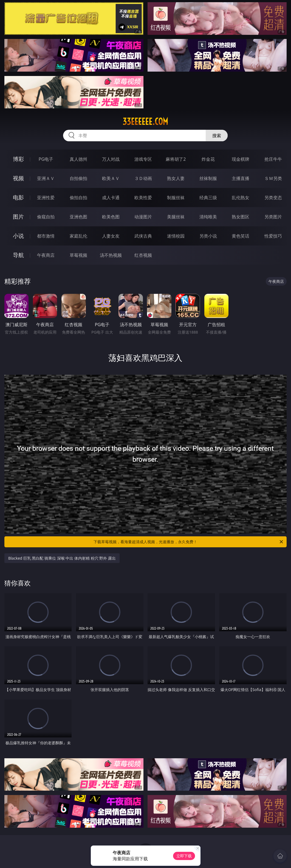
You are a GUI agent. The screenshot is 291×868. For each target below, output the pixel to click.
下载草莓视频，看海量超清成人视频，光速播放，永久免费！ (189, 542)
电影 (18, 197)
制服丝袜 (176, 198)
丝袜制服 (208, 178)
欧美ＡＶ (111, 178)
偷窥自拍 (46, 217)
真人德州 (78, 159)
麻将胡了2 (176, 159)
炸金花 (208, 159)
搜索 (217, 136)
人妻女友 (111, 236)
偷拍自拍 (78, 198)
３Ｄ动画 (143, 178)
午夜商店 (46, 255)
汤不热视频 (111, 255)
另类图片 (273, 217)
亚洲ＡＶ (46, 178)
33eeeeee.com (145, 122)
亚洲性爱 (46, 198)
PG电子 (46, 159)
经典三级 (208, 198)
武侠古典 (143, 236)
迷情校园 (176, 236)
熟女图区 (241, 217)
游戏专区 (143, 159)
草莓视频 (78, 255)
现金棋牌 (241, 159)
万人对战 (111, 159)
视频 (18, 178)
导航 (18, 255)
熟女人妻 (176, 178)
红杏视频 (143, 255)
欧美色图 (111, 217)
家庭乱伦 (78, 236)
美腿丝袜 (176, 217)
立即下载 (184, 856)
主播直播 (241, 178)
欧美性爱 (143, 198)
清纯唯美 (208, 217)
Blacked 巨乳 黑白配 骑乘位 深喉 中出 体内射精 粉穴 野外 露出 (62, 558)
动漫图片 (143, 217)
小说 (18, 236)
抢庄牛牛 (273, 159)
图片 (18, 217)
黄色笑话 (241, 236)
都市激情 (46, 236)
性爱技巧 (273, 236)
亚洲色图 (78, 217)
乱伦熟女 (241, 198)
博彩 (18, 159)
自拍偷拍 (78, 178)
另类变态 (273, 198)
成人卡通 (111, 198)
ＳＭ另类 (273, 178)
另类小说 (208, 236)
